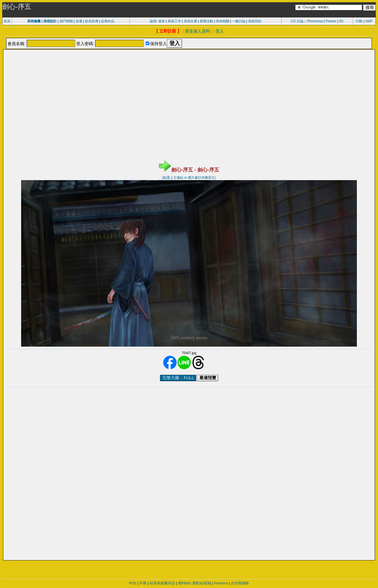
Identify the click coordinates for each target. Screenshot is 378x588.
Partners (221, 583)
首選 (79, 21)
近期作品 (108, 21)
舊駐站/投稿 (202, 583)
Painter (331, 21)
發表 (162, 21)
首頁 (7, 21)
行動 (359, 21)
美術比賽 (191, 21)
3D (341, 21)
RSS (133, 583)
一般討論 (239, 21)
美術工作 (174, 21)
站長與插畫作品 (162, 583)
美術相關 (223, 21)
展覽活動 (206, 21)
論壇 (153, 21)
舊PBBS (185, 583)
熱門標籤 (66, 21)
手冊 (143, 583)
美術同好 (255, 21)
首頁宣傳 (92, 21)
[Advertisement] (189, 64)
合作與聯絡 (240, 583)
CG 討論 (297, 21)
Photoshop (315, 21)
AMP (369, 21)
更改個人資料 (197, 31)
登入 (220, 31)
